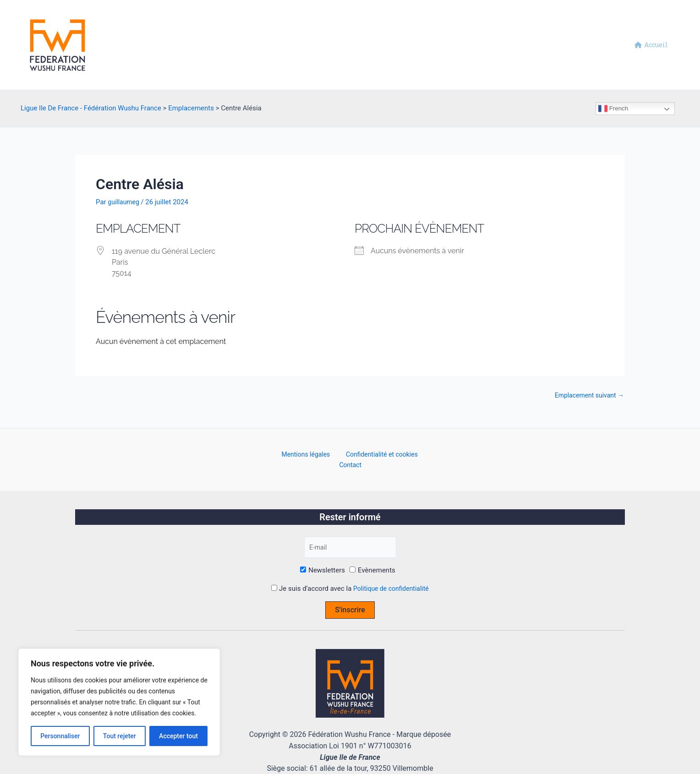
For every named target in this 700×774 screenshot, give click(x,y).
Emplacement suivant (587, 395)
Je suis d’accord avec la (350, 579)
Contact (421, 455)
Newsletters (323, 561)
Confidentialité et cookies (364, 455)
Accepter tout (178, 736)
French (613, 109)
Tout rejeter (120, 736)
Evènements (372, 561)
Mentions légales (293, 455)
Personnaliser (60, 736)
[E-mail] (350, 537)
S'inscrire (350, 601)
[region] (119, 702)
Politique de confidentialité (391, 579)
